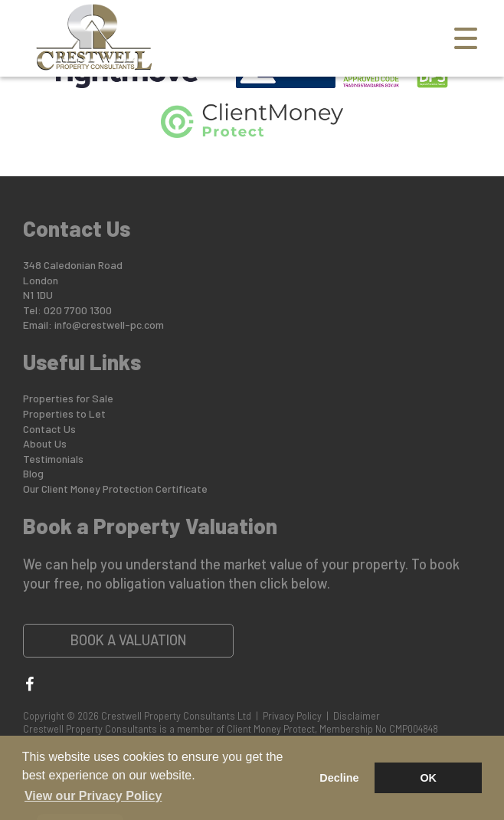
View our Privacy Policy (93, 796)
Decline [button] (339, 778)
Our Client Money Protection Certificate (115, 489)
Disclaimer (357, 716)
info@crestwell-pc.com (109, 325)
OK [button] (428, 778)
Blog (33, 473)
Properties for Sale (68, 398)
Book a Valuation (129, 640)
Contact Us (49, 429)
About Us (45, 443)
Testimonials (53, 459)
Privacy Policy (292, 716)
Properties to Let (64, 413)
